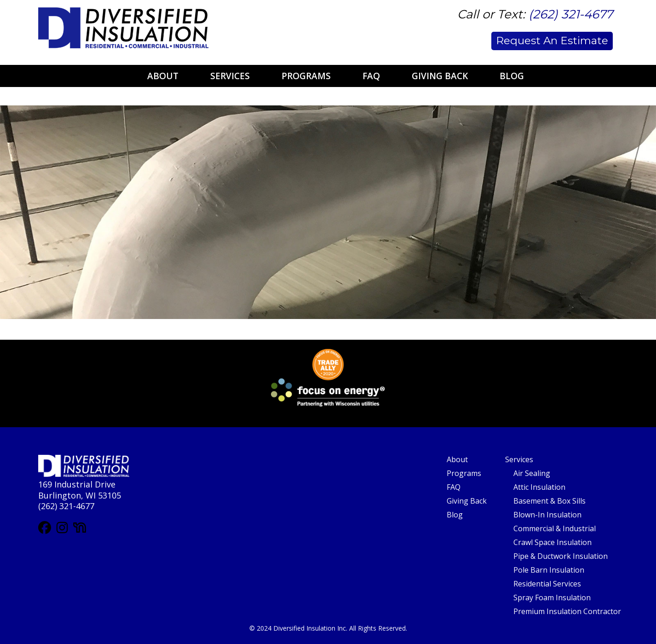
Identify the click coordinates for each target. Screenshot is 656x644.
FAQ (371, 76)
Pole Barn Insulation (549, 570)
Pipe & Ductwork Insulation (561, 556)
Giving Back (440, 76)
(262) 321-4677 (571, 14)
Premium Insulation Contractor (567, 611)
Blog (512, 76)
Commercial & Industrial (555, 528)
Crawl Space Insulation (552, 542)
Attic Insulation (539, 487)
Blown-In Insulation (547, 515)
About (163, 76)
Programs (306, 76)
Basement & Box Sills (550, 501)
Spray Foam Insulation (552, 598)
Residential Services (547, 584)
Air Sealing (532, 473)
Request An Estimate (552, 41)
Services (230, 76)
